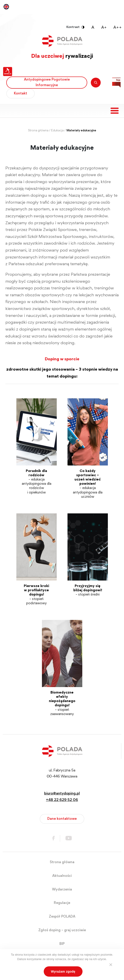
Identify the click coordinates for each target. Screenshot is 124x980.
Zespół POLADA (62, 917)
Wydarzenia (62, 890)
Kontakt (21, 94)
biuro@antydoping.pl (62, 794)
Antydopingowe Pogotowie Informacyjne (47, 82)
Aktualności (62, 876)
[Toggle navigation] (115, 111)
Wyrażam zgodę (63, 971)
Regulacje (62, 903)
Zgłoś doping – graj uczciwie (62, 930)
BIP (62, 944)
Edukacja (57, 131)
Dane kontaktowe (62, 819)
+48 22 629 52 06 (62, 800)
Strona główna (38, 131)
